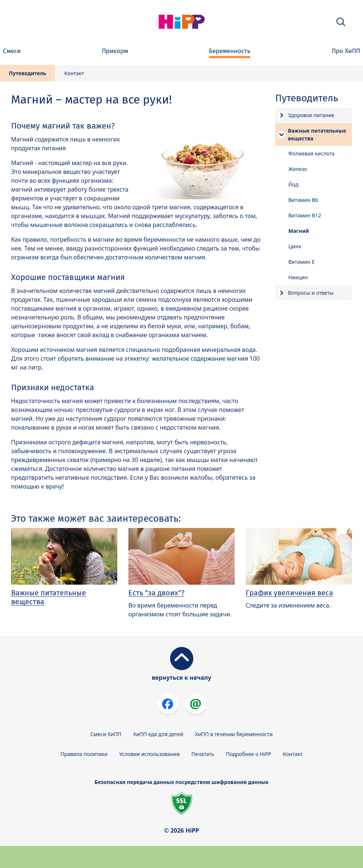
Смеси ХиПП (106, 734)
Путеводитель (27, 73)
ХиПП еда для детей (158, 734)
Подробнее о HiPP (248, 754)
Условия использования (149, 754)
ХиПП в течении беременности (234, 734)
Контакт (74, 73)
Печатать (203, 754)
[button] (341, 22)
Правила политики (84, 754)
